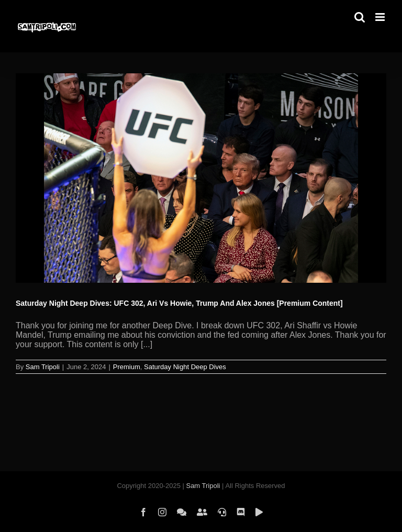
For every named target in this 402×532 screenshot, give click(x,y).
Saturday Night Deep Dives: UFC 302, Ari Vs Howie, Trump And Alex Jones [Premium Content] (179, 303)
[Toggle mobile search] (360, 17)
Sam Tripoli (43, 367)
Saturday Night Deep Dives (185, 367)
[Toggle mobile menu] (381, 17)
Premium (127, 367)
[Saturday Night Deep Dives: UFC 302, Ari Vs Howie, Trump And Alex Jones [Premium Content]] (201, 178)
